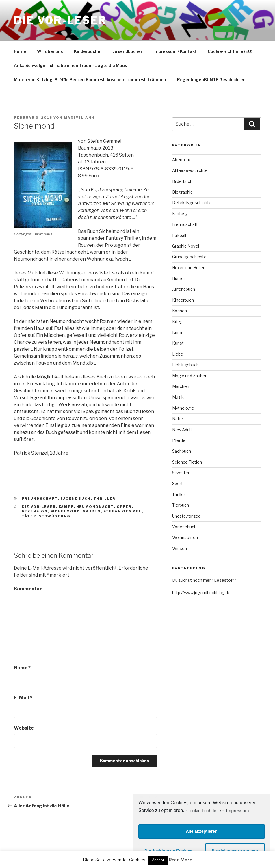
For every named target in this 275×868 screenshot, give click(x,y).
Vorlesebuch (184, 527)
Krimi (177, 332)
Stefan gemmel (123, 511)
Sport (178, 483)
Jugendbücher (128, 51)
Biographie (183, 192)
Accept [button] (158, 860)
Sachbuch (182, 451)
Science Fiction (187, 462)
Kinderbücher (88, 51)
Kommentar (28, 589)
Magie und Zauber (189, 376)
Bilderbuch (182, 181)
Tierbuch (181, 505)
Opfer (124, 507)
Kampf (66, 507)
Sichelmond (65, 511)
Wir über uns (50, 51)
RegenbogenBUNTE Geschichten (211, 80)
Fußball (179, 235)
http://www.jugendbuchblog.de (201, 593)
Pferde (179, 440)
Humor (179, 278)
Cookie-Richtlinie (204, 811)
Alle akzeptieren (202, 831)
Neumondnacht (95, 507)
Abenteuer (183, 160)
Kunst (178, 343)
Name (22, 668)
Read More (180, 860)
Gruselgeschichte (189, 257)
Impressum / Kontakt (175, 51)
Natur (178, 419)
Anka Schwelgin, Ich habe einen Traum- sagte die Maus (70, 65)
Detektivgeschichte (192, 203)
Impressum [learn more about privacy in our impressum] (238, 811)
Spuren (92, 511)
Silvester (181, 473)
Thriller (105, 499)
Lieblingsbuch (185, 365)
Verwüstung (55, 516)
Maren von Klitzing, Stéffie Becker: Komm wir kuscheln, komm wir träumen (90, 80)
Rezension (35, 511)
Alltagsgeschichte (190, 170)
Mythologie (183, 408)
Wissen (180, 548)
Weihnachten (185, 537)
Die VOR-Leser (60, 20)
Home (20, 51)
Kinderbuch (183, 300)
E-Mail (23, 698)
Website (24, 728)
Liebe (178, 354)
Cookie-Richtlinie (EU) (230, 51)
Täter (29, 516)
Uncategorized (186, 516)
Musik (178, 397)
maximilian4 (79, 118)
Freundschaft (40, 499)
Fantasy (180, 214)
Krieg (177, 322)
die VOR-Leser (39, 507)
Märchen (181, 386)
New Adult (182, 430)
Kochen (180, 311)
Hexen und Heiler (188, 268)
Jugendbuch (76, 499)
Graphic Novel (186, 246)
